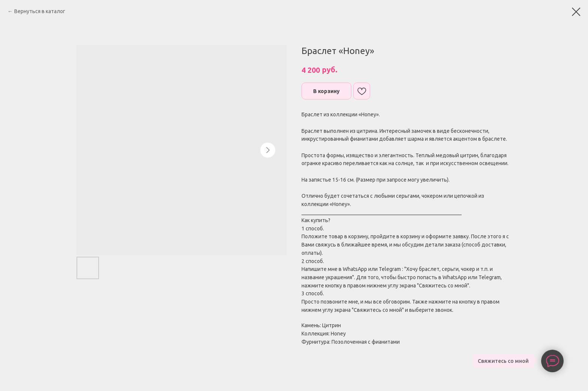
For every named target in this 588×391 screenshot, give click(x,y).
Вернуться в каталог (40, 11)
